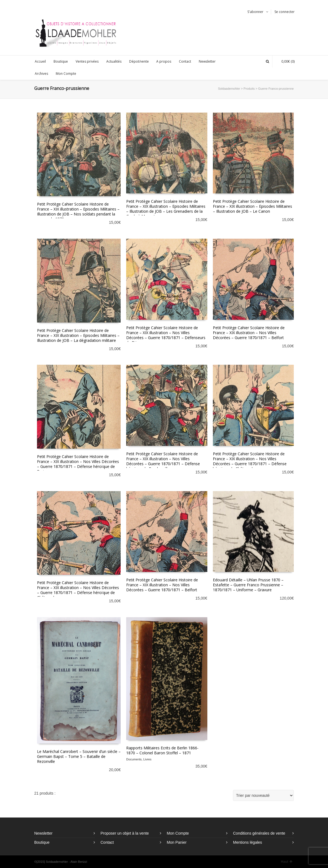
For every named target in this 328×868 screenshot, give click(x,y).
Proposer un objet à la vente (125, 833)
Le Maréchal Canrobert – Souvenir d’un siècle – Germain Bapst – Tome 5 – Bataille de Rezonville (79, 756)
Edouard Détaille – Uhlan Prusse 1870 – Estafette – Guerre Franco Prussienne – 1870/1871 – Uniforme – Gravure (248, 585)
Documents (134, 759)
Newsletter (43, 833)
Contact (107, 842)
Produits (249, 89)
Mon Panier (177, 842)
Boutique (42, 842)
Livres (147, 759)
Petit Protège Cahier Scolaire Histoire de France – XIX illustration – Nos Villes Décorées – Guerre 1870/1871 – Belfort (249, 333)
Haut (287, 862)
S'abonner (255, 12)
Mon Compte (178, 833)
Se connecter (285, 12)
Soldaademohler (229, 89)
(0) (285, 61)
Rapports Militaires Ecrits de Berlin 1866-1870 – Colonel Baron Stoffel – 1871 (162, 750)
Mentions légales (248, 842)
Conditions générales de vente (259, 833)
